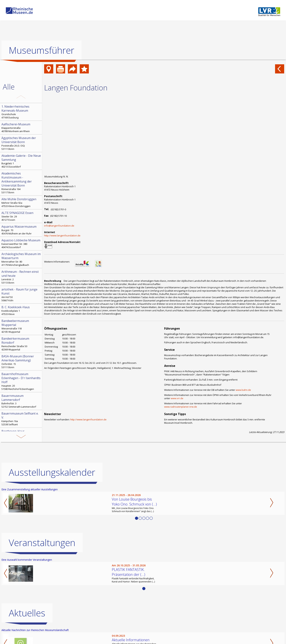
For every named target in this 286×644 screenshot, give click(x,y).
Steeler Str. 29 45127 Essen (21, 216)
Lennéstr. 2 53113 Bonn (21, 277)
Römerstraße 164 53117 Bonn (21, 183)
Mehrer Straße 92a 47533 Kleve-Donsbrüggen (21, 202)
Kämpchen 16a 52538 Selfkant (21, 419)
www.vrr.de (177, 398)
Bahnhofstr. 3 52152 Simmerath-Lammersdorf (21, 401)
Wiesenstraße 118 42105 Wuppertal (21, 326)
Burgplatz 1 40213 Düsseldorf (21, 161)
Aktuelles (27, 613)
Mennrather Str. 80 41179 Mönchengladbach (21, 259)
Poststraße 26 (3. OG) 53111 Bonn (21, 143)
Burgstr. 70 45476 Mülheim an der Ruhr (21, 230)
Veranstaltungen (42, 543)
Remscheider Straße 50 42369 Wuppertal (21, 344)
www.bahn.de (243, 390)
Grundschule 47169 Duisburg (21, 112)
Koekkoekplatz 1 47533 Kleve (21, 310)
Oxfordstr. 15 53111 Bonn (21, 362)
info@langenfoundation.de (59, 226)
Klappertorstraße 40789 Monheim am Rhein (21, 128)
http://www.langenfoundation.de (62, 235)
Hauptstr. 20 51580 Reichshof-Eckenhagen (21, 381)
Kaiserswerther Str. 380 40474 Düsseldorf (21, 244)
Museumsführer (41, 50)
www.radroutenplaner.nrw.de (181, 407)
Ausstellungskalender (52, 472)
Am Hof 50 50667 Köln (21, 295)
